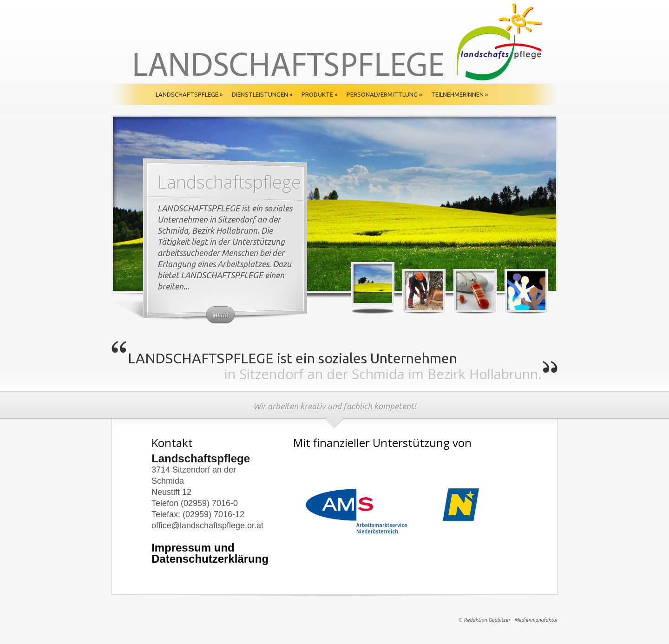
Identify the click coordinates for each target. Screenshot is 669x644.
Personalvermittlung (384, 94)
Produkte (319, 94)
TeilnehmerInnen (459, 94)
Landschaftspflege (189, 94)
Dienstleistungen (262, 94)
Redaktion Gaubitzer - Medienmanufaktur (511, 620)
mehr (220, 315)
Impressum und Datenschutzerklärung (210, 553)
